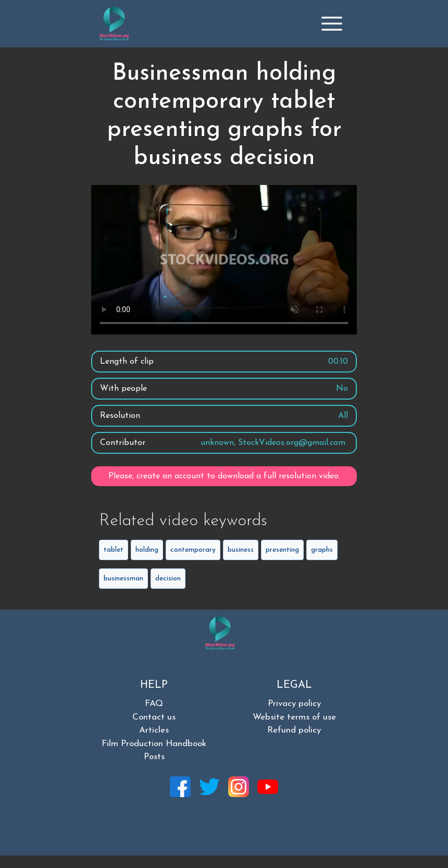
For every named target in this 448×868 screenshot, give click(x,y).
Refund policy (294, 730)
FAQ (154, 704)
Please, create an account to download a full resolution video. (224, 476)
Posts (154, 757)
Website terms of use (294, 717)
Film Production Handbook (154, 744)
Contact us (154, 717)
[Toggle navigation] (332, 23)
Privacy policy (294, 704)
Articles (154, 730)
